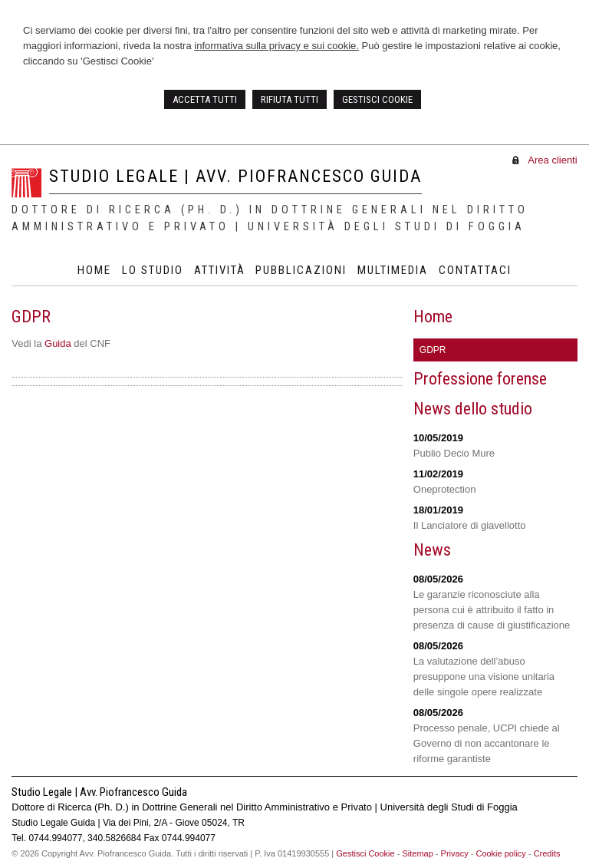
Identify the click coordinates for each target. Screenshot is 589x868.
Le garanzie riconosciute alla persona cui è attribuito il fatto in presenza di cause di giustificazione (492, 610)
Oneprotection (445, 489)
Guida (58, 343)
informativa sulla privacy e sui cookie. (276, 46)
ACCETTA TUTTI (205, 99)
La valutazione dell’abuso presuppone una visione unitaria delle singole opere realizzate (484, 677)
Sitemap (417, 853)
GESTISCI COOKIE (377, 99)
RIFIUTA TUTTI (290, 99)
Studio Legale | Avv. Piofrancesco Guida (235, 176)
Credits (547, 853)
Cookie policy (500, 853)
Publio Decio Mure (454, 453)
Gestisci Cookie (365, 853)
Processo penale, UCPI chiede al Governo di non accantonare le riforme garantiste (487, 743)
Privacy (455, 853)
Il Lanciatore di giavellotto (470, 525)
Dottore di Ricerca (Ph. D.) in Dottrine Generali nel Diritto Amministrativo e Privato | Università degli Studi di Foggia (270, 218)
